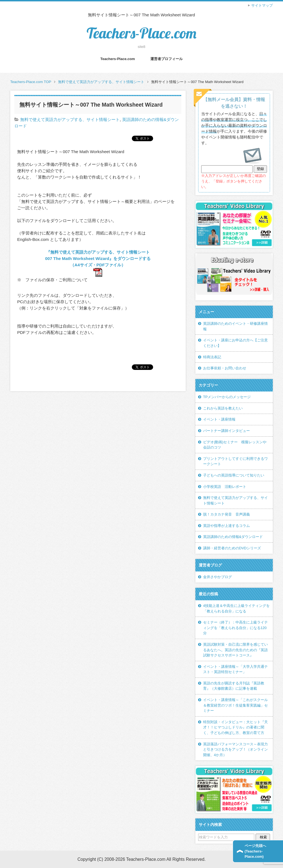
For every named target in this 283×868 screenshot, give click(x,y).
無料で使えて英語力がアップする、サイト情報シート (70, 119)
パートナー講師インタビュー (226, 431)
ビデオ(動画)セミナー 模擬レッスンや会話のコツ (235, 445)
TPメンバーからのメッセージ (227, 397)
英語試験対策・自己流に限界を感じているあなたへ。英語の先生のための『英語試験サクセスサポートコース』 (235, 650)
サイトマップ (262, 5)
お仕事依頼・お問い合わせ (225, 368)
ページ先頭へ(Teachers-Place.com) (255, 851)
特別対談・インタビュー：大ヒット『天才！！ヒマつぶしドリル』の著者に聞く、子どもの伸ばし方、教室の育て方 (235, 727)
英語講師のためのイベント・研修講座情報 (235, 326)
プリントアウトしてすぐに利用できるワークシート (235, 461)
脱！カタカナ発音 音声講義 (226, 514)
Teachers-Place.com (141, 33)
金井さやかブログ (218, 577)
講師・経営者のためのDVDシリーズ (232, 548)
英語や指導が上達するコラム (226, 526)
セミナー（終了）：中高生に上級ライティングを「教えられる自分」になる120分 (235, 628)
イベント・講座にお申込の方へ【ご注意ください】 (235, 343)
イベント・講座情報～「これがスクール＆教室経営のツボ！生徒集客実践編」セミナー (235, 705)
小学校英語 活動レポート (225, 487)
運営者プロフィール (167, 59)
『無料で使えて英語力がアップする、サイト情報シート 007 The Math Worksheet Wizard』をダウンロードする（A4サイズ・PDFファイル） (99, 258)
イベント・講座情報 (219, 419)
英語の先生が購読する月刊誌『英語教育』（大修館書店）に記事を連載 (234, 686)
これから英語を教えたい (223, 408)
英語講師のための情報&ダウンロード (233, 537)
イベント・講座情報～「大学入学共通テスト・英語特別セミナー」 (235, 669)
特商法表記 (212, 357)
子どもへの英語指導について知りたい (234, 475)
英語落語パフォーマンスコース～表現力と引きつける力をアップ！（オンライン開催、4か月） (235, 749)
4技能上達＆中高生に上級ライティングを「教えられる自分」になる (236, 608)
